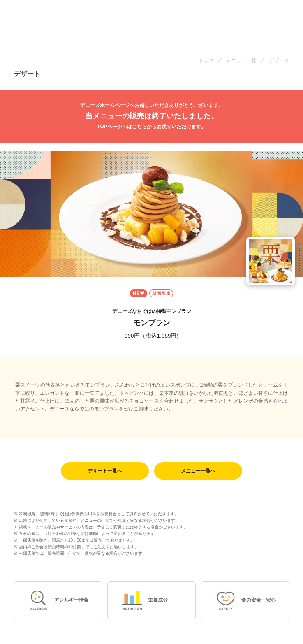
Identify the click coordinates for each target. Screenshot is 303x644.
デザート (279, 60)
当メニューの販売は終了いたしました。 (151, 116)
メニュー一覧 (241, 60)
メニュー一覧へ (198, 471)
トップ (206, 60)
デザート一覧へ (105, 471)
